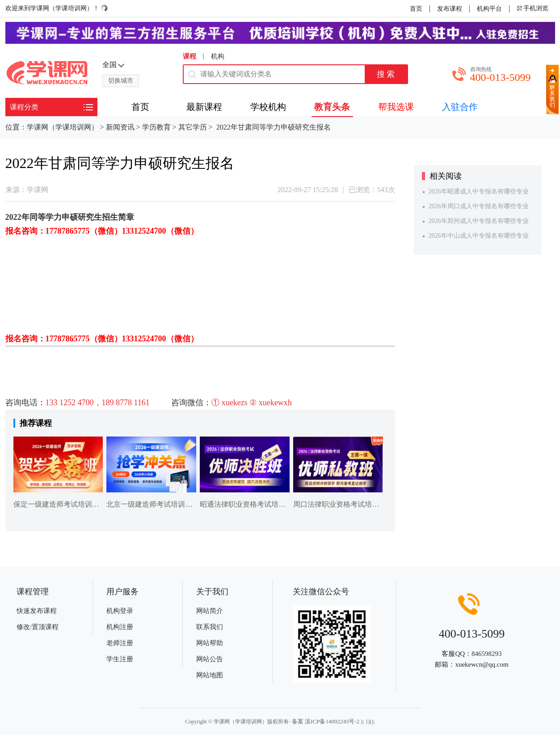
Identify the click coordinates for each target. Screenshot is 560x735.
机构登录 (120, 611)
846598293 (487, 654)
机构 (218, 56)
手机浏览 (536, 8)
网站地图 (210, 675)
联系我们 (210, 627)
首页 (416, 9)
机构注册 (120, 627)
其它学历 (193, 127)
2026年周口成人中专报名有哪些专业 (479, 206)
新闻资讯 (120, 127)
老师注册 (120, 643)
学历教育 (156, 127)
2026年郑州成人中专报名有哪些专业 (479, 221)
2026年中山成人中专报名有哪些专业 (479, 236)
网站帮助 (210, 643)
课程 (189, 56)
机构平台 (489, 9)
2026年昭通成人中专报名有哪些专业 (479, 191)
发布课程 (450, 9)
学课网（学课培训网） (63, 127)
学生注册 (120, 659)
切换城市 (121, 81)
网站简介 (210, 611)
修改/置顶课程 (38, 627)
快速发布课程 (37, 611)
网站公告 (210, 659)
